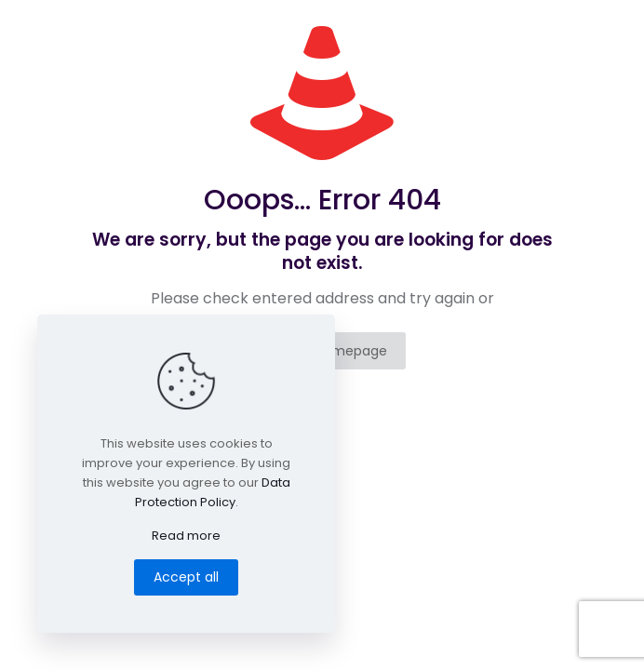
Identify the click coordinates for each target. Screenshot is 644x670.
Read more (186, 536)
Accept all (186, 577)
